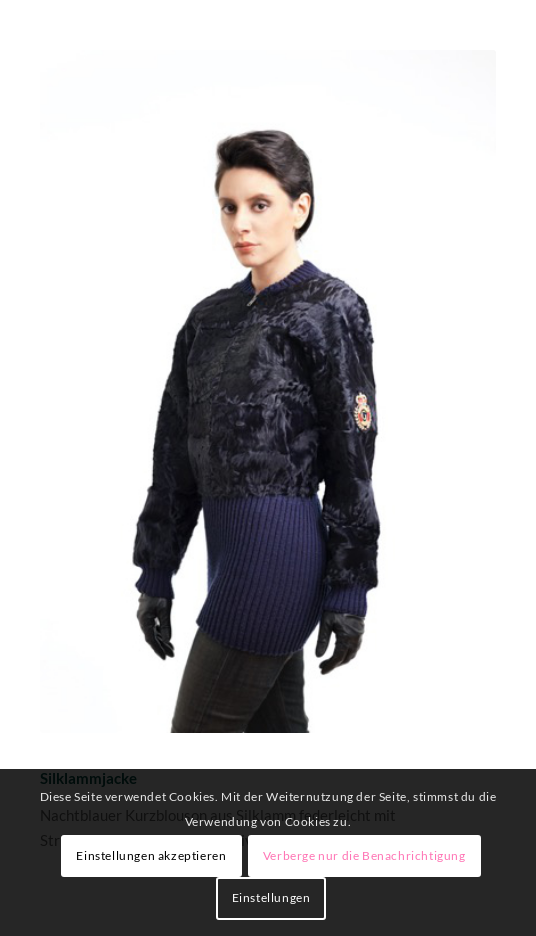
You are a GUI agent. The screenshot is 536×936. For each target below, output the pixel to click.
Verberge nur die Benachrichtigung (364, 855)
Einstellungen (271, 897)
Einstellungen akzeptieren (151, 855)
